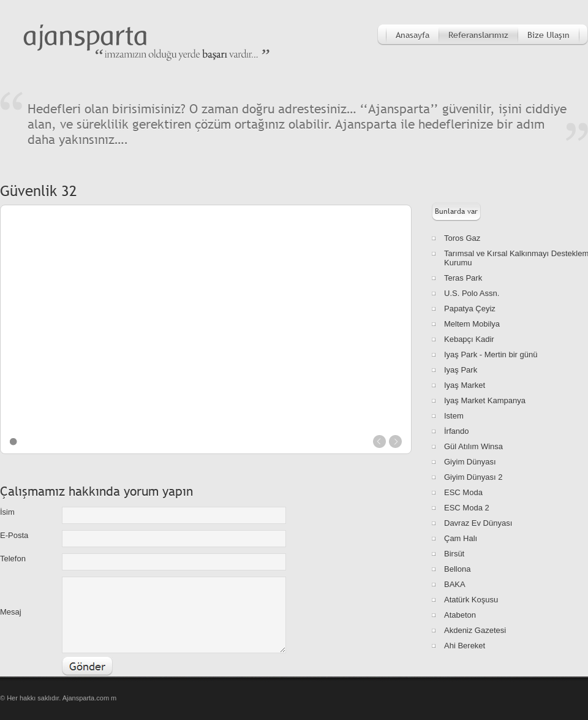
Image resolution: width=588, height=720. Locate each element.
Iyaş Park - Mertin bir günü (491, 354)
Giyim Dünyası (470, 462)
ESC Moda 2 (467, 508)
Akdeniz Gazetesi (475, 630)
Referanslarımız (478, 35)
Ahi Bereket (465, 646)
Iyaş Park (461, 370)
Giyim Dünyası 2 (473, 477)
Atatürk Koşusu (471, 600)
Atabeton (460, 615)
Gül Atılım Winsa (473, 446)
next (395, 441)
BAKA (455, 584)
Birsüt (454, 554)
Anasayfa (413, 35)
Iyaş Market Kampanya (485, 400)
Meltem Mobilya (472, 324)
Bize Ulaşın (548, 35)
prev (379, 441)
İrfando (456, 431)
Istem (454, 416)
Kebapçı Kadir (469, 339)
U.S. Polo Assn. (472, 293)
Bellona (457, 569)
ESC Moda (463, 492)
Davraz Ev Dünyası (478, 523)
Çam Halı (461, 538)
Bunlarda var (456, 211)
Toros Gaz (462, 238)
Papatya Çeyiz (470, 309)
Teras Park (463, 278)
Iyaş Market (465, 385)
